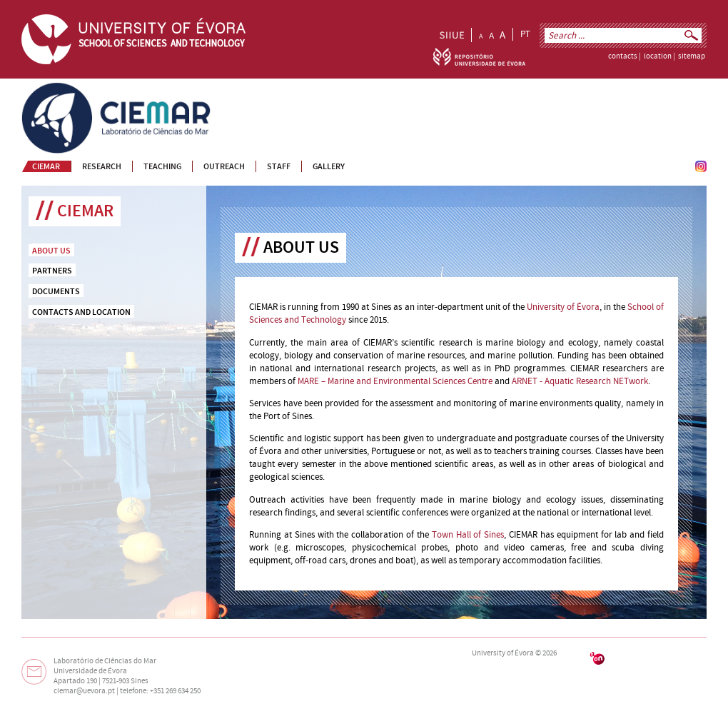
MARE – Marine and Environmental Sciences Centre (395, 381)
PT (525, 34)
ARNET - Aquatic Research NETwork (580, 381)
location (658, 56)
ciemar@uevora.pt (84, 691)
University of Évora (563, 307)
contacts (623, 56)
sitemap (692, 56)
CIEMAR (37, 89)
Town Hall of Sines (468, 535)
